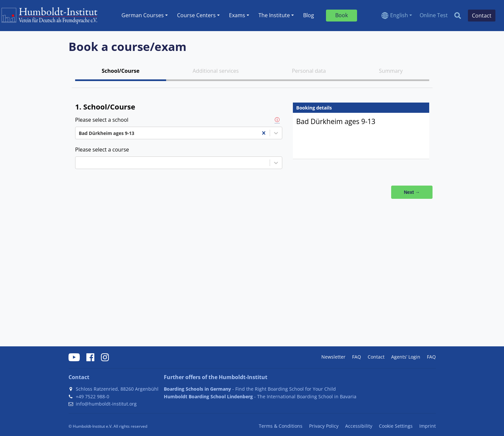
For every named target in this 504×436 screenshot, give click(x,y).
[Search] (458, 16)
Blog (309, 15)
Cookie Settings (396, 426)
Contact (376, 357)
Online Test (434, 15)
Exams (237, 15)
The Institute (274, 15)
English (399, 15)
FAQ (357, 357)
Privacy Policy (324, 426)
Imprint (428, 426)
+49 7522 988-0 (92, 396)
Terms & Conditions (281, 426)
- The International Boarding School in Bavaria (260, 396)
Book (342, 15)
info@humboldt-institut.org (106, 404)
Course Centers (196, 15)
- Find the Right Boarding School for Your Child (250, 389)
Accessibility (359, 426)
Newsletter (333, 357)
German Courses (143, 15)
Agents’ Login (406, 357)
